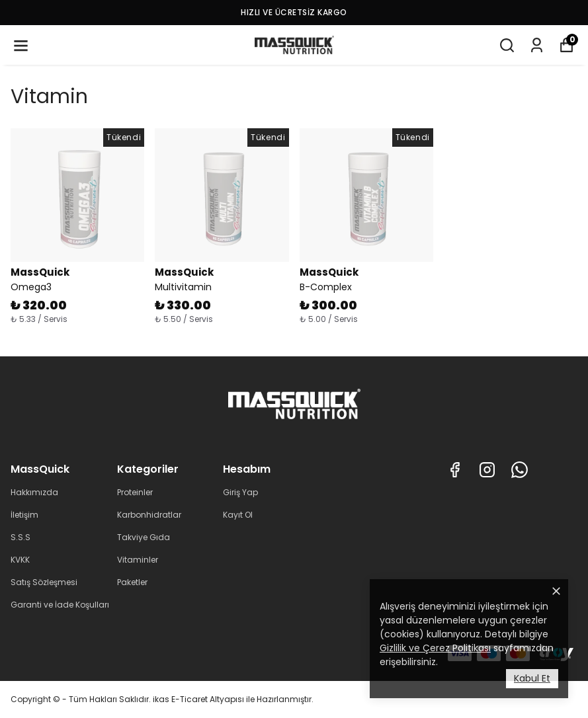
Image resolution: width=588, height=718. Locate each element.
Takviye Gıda (144, 537)
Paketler (132, 582)
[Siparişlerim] (537, 45)
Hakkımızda (34, 492)
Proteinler (135, 492)
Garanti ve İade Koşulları (60, 605)
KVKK (20, 560)
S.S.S (21, 537)
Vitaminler (138, 560)
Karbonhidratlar (149, 515)
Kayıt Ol (238, 515)
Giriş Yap (240, 492)
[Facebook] (455, 470)
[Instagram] (487, 470)
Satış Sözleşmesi (44, 582)
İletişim (24, 515)
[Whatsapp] (520, 470)
